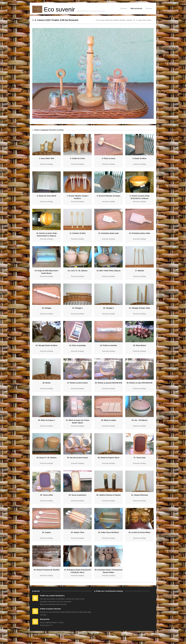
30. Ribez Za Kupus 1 (47, 420)
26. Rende (46, 383)
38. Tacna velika (47, 495)
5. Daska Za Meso (139, 158)
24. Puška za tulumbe (109, 345)
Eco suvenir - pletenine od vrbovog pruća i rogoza (58, 635)
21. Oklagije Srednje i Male (139, 308)
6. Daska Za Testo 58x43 (47, 196)
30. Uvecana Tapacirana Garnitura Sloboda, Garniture (114, 20)
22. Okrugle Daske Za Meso (47, 345)
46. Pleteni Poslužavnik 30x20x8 (46, 570)
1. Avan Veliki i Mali (47, 158)
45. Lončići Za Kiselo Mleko (139, 532)
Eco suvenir (54, 9)
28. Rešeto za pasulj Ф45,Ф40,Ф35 (108, 383)
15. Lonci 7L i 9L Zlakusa (78, 271)
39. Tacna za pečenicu (78, 495)
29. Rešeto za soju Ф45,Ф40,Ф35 (139, 383)
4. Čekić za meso (109, 158)
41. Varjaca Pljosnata (140, 495)
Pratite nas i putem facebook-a (52, 596)
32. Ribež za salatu (109, 420)
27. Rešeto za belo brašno (78, 383)
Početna (124, 8)
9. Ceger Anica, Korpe (144, 20)
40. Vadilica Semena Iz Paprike (109, 495)
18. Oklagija (47, 308)
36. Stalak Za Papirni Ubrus (109, 458)
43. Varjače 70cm (78, 532)
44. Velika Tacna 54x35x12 (109, 532)
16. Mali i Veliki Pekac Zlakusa (109, 271)
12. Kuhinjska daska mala (109, 233)
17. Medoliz (139, 271)
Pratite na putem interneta (50, 609)
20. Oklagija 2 (108, 308)
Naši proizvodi (136, 8)
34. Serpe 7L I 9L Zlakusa (47, 458)
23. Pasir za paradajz (77, 345)
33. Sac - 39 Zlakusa (140, 420)
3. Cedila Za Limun (78, 158)
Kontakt (149, 8)
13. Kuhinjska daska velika (139, 233)
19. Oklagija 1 (77, 308)
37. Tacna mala (139, 458)
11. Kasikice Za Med (78, 233)
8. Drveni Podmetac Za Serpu (109, 196)
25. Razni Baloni (139, 345)
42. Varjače (46, 532)
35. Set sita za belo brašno (78, 458)
